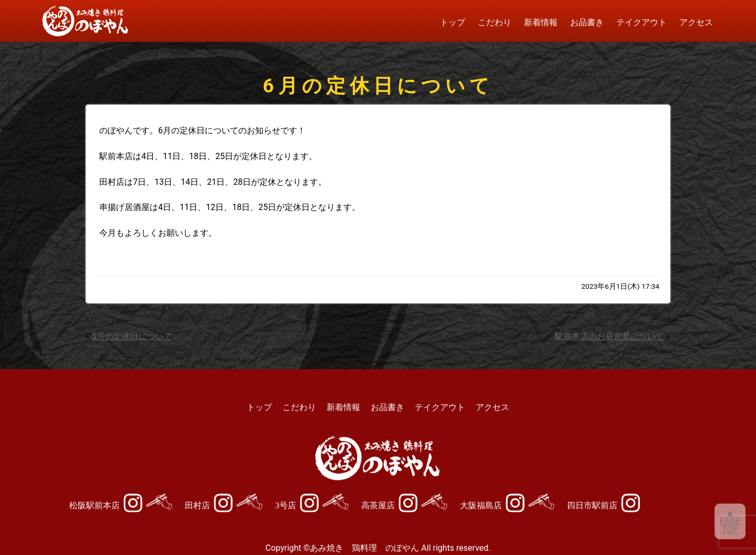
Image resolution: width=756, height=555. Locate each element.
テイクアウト (642, 22)
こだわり (495, 22)
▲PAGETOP (730, 521)
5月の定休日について (132, 336)
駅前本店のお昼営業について (610, 336)
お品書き (587, 22)
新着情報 (541, 22)
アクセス (696, 22)
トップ (453, 22)
